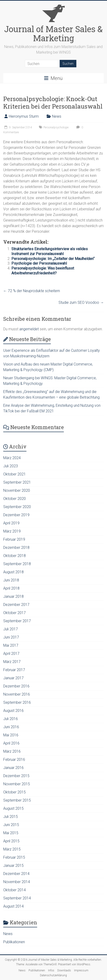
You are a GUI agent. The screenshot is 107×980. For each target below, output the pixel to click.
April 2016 (11, 743)
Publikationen (14, 942)
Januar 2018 (13, 596)
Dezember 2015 (16, 776)
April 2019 (11, 523)
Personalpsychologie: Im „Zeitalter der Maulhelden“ (53, 259)
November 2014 (17, 882)
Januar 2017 (13, 678)
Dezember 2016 (16, 686)
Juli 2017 (11, 629)
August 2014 (13, 906)
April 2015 (11, 841)
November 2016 (17, 694)
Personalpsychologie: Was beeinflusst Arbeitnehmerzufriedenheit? (43, 271)
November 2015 (17, 784)
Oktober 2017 (15, 613)
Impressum (81, 970)
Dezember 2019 (16, 515)
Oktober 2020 (15, 499)
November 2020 (17, 490)
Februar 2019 (14, 539)
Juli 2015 (11, 817)
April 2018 (11, 588)
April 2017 (11, 654)
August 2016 (13, 711)
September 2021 (17, 482)
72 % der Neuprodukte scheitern (32, 291)
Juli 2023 (11, 466)
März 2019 (12, 531)
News (57, 116)
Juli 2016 (11, 719)
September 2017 (17, 621)
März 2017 (12, 662)
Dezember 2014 (16, 874)
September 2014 (17, 898)
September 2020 (17, 507)
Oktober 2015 (15, 792)
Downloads (64, 970)
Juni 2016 (11, 727)
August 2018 (13, 572)
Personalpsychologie (56, 127)
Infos (51, 970)
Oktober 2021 (15, 474)
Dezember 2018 (16, 548)
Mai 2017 (11, 645)
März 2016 (12, 751)
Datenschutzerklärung (53, 975)
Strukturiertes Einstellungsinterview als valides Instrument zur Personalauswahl (50, 251)
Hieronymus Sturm (24, 116)
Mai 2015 (11, 833)
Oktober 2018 (15, 556)
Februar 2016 (14, 760)
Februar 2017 (14, 670)
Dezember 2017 (16, 605)
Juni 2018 (11, 580)
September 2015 (17, 800)
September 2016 (17, 702)
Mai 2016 (11, 735)
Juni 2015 (11, 825)
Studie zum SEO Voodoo (81, 302)
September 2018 (17, 564)
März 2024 (12, 458)
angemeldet (29, 329)
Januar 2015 (13, 866)
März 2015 (12, 849)
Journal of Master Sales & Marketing (53, 33)
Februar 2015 (14, 857)
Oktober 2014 (15, 890)
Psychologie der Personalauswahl (39, 263)
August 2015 (13, 808)
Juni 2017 (11, 637)
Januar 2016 (13, 768)
